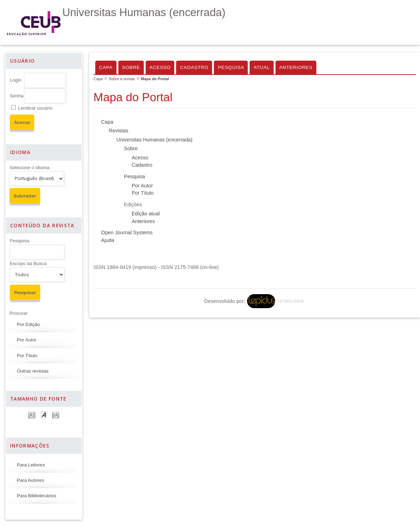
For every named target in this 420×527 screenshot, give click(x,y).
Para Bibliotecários (37, 496)
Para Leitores (31, 465)
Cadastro (194, 67)
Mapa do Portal (155, 79)
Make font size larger (56, 414)
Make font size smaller (32, 414)
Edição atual (146, 214)
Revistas (119, 131)
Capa (106, 67)
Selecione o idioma (29, 168)
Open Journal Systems (127, 233)
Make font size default (44, 414)
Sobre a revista (122, 79)
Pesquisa (20, 241)
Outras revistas (33, 371)
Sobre (131, 67)
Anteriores (296, 67)
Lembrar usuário (35, 108)
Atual (261, 67)
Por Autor (27, 340)
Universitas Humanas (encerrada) (154, 140)
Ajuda (108, 240)
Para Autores (30, 480)
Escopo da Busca (28, 263)
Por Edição (28, 324)
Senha (17, 96)
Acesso (160, 67)
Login (16, 80)
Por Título (27, 356)
